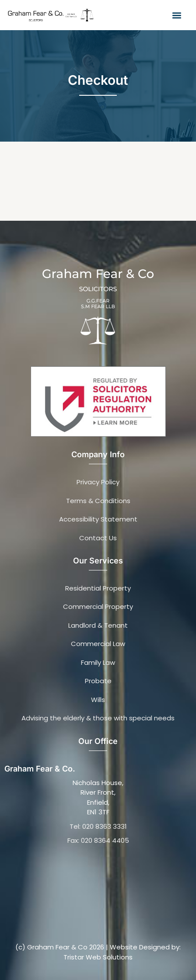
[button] (177, 15)
